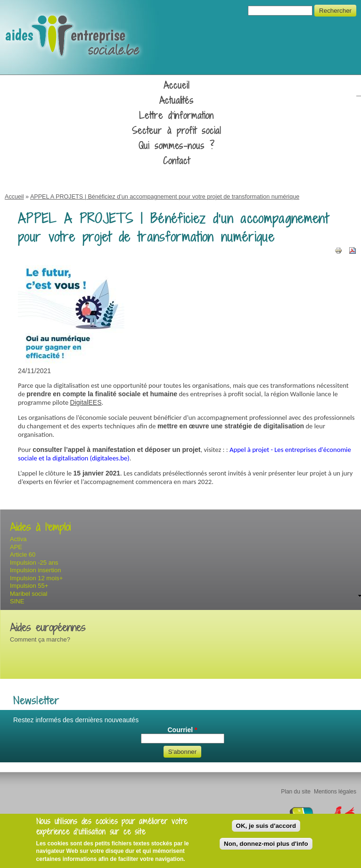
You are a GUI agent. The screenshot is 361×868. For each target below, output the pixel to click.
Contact (176, 161)
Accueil (176, 85)
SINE (17, 601)
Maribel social (29, 594)
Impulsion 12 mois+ (36, 578)
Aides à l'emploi (40, 527)
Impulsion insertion (35, 570)
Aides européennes (48, 628)
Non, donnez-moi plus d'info (266, 844)
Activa (18, 539)
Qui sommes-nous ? (176, 146)
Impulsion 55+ (29, 586)
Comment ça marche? (40, 639)
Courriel (182, 730)
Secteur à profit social (176, 131)
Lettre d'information (176, 116)
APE (16, 547)
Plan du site (296, 792)
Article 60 (23, 555)
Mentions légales (335, 792)
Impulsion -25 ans (34, 563)
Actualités (177, 100)
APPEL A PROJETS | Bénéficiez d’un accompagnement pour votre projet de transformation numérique (165, 197)
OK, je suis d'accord (266, 826)
